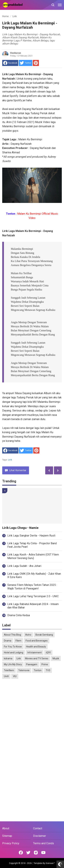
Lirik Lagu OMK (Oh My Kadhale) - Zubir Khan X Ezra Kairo (34, 575)
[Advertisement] (32, 716)
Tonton (38, 670)
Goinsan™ (50, 863)
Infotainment (35, 653)
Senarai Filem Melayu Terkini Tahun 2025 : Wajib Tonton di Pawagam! (32, 587)
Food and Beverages (37, 641)
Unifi (6, 676)
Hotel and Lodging (14, 653)
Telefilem (9, 670)
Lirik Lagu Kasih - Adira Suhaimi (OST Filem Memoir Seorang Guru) (33, 556)
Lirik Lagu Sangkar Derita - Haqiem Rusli (31, 536)
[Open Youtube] (43, 853)
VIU (15, 676)
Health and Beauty (36, 647)
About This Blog (12, 635)
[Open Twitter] (28, 853)
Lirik (10, 460)
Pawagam (32, 664)
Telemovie (24, 670)
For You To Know (13, 647)
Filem (18, 641)
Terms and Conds (44, 843)
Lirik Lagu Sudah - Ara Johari (24, 566)
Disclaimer (40, 836)
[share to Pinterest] (36, 63)
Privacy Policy (11, 843)
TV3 (48, 670)
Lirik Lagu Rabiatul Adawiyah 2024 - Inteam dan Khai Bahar (33, 606)
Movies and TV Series (37, 658)
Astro (28, 635)
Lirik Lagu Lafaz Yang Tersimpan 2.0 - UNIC (33, 596)
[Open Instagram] (36, 853)
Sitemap (7, 836)
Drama (8, 641)
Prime (45, 664)
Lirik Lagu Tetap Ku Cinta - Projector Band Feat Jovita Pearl (32, 545)
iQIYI (48, 653)
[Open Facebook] (21, 853)
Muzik (56, 658)
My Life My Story (13, 664)
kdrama (8, 658)
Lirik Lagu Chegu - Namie (20, 528)
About (6, 828)
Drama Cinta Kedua (19, 615)
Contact (38, 828)
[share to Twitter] (26, 63)
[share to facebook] (10, 63)
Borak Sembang (44, 635)
